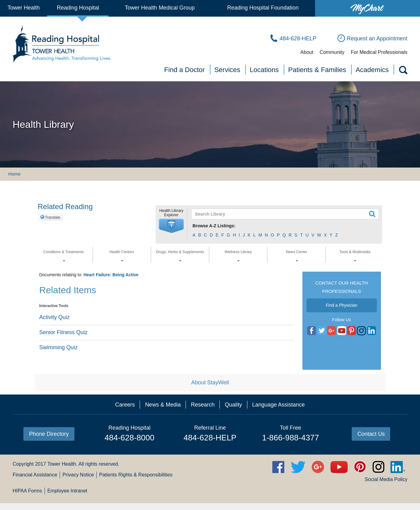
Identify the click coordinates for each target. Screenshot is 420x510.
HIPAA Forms (27, 491)
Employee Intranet (67, 491)
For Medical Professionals (379, 52)
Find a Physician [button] (342, 305)
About (307, 52)
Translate (53, 217)
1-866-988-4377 (291, 438)
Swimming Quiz (59, 347)
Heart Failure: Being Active (111, 275)
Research (203, 405)
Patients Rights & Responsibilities (136, 475)
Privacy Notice (78, 475)
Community (332, 52)
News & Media (163, 405)
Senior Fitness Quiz (64, 332)
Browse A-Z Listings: (214, 226)
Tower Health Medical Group (160, 8)
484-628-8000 (130, 438)
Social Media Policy (386, 479)
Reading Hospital (78, 8)
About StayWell (210, 382)
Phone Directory (49, 434)
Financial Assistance (35, 475)
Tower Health (24, 8)
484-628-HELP (210, 438)
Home (14, 174)
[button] (171, 226)
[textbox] (281, 214)
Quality (233, 405)
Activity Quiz (55, 317)
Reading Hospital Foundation (263, 8)
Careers (125, 405)
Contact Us (371, 434)
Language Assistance (279, 405)
